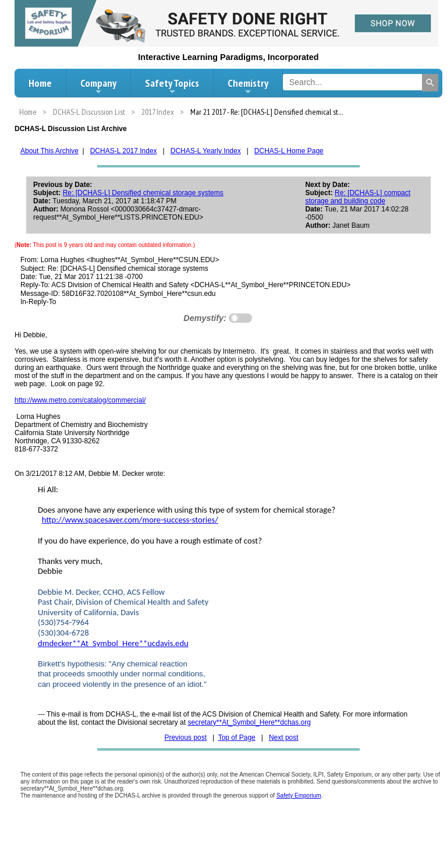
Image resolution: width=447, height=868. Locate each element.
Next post (284, 738)
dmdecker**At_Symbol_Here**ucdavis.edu (113, 643)
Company (98, 86)
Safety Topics (172, 86)
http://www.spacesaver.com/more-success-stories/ (130, 520)
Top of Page (237, 738)
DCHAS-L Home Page (289, 151)
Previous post (185, 738)
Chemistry (248, 86)
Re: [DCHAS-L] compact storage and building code (358, 197)
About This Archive (49, 151)
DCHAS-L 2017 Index (124, 151)
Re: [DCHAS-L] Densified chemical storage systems (143, 193)
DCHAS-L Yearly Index (206, 151)
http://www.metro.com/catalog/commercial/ (80, 400)
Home (40, 83)
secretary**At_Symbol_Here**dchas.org (249, 722)
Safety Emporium (299, 795)
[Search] (430, 83)
